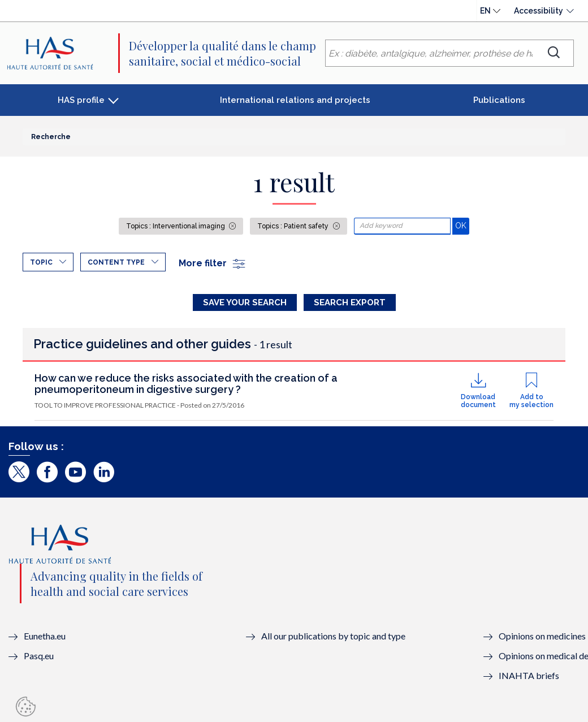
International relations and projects (295, 100)
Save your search (245, 302)
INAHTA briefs (529, 675)
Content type (116, 262)
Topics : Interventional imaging (176, 226)
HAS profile (81, 100)
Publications (499, 100)
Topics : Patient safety (294, 226)
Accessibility (539, 11)
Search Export (350, 302)
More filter (213, 263)
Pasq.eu (39, 656)
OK (462, 225)
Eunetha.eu (45, 636)
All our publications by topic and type (333, 636)
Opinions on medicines (542, 636)
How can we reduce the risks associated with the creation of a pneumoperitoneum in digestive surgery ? (186, 384)
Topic (41, 262)
